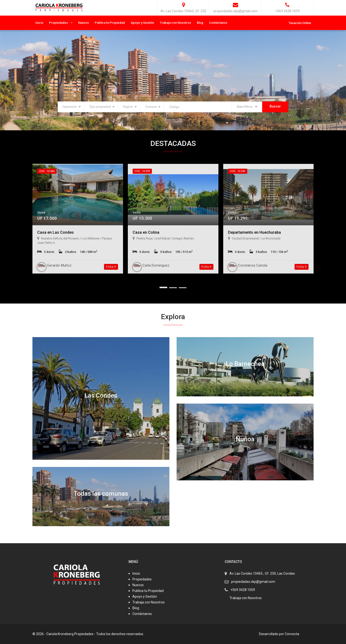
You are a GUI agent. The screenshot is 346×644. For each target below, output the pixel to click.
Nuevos (83, 23)
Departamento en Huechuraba (254, 232)
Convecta (292, 634)
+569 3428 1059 (243, 590)
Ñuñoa (245, 439)
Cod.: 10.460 (47, 171)
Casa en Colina (146, 232)
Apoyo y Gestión (142, 23)
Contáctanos (218, 23)
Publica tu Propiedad (110, 23)
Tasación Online (300, 23)
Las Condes (101, 395)
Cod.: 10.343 (238, 171)
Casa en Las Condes (56, 232)
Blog (200, 23)
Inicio (39, 23)
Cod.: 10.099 (142, 171)
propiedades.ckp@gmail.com (253, 582)
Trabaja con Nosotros (175, 23)
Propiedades (59, 23)
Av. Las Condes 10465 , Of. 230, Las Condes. (263, 573)
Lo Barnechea (245, 364)
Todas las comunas (101, 494)
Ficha (111, 267)
